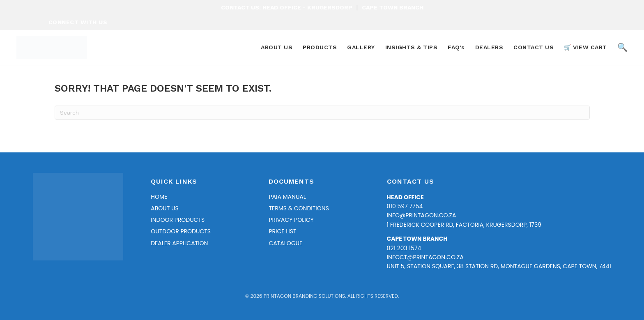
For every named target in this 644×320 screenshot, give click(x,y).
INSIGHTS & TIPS (412, 47)
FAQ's (456, 47)
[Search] (322, 113)
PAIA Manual (287, 197)
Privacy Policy (291, 220)
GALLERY (361, 47)
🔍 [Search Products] (623, 47)
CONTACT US (534, 47)
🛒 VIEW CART (585, 47)
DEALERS (489, 47)
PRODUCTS (320, 47)
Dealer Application (179, 243)
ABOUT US (277, 47)
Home (159, 197)
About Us (164, 208)
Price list (282, 231)
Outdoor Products (181, 231)
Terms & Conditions (299, 208)
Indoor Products (178, 220)
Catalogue (285, 243)
